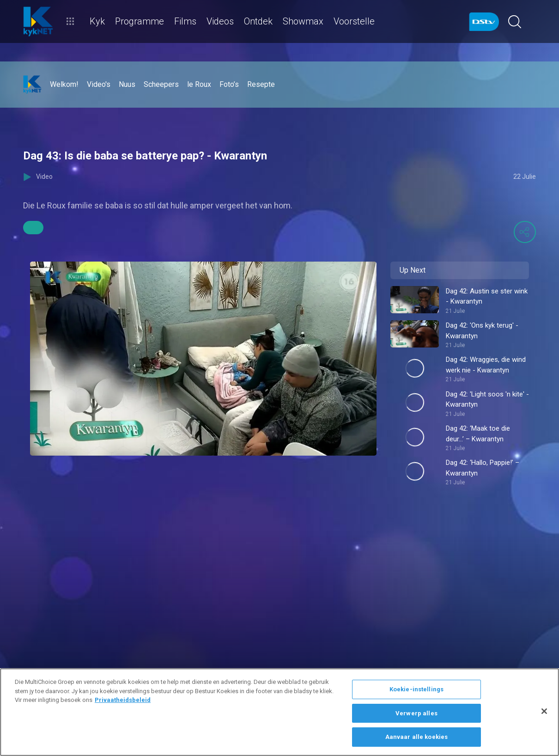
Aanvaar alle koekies (417, 737)
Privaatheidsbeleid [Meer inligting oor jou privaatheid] (123, 700)
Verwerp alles (416, 713)
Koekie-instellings (416, 689)
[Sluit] (544, 711)
